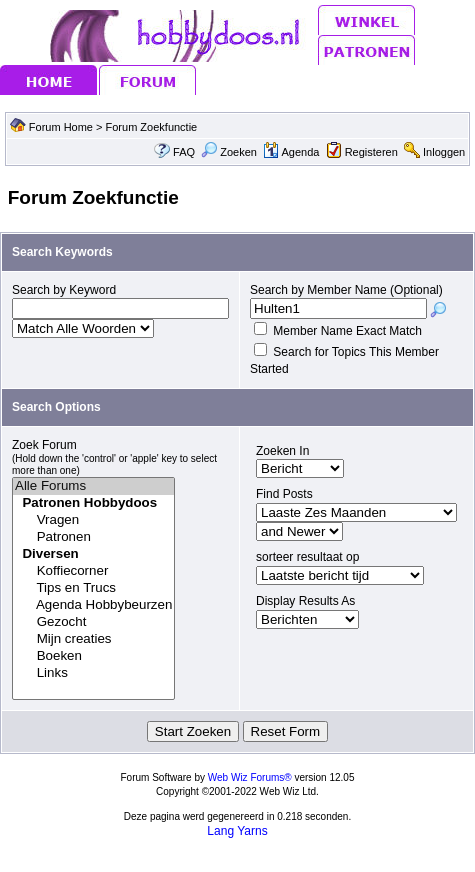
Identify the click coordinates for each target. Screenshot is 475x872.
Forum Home (61, 127)
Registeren (371, 152)
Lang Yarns (237, 831)
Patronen (93, 537)
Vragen (93, 520)
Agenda (291, 152)
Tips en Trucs (93, 588)
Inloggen (444, 152)
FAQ (184, 152)
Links (93, 673)
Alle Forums (93, 486)
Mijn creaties (93, 639)
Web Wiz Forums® (250, 777)
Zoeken (229, 152)
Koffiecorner (93, 571)
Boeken (93, 656)
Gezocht (93, 622)
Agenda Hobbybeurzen (93, 605)
